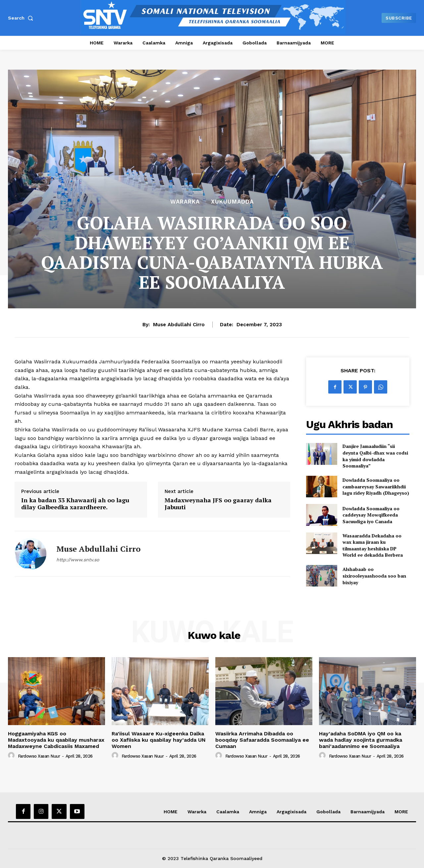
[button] (22, 18)
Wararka (185, 202)
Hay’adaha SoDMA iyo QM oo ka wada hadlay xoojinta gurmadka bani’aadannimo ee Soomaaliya (361, 740)
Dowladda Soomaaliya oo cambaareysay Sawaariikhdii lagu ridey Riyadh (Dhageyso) (376, 486)
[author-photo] (12, 756)
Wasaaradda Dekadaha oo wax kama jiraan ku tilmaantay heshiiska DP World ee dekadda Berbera (373, 545)
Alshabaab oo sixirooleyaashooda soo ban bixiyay (374, 576)
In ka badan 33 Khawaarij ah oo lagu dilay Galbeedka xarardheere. (75, 504)
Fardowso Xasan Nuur (39, 756)
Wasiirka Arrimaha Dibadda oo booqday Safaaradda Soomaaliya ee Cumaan (262, 740)
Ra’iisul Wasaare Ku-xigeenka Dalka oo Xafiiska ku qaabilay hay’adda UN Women (159, 740)
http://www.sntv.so (78, 560)
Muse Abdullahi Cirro (179, 325)
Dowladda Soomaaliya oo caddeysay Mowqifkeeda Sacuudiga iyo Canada (371, 515)
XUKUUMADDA (232, 202)
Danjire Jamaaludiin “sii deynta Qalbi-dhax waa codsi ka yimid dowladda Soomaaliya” (375, 456)
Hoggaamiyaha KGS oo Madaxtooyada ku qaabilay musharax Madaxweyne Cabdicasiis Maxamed (56, 740)
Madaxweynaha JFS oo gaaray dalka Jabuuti (218, 504)
